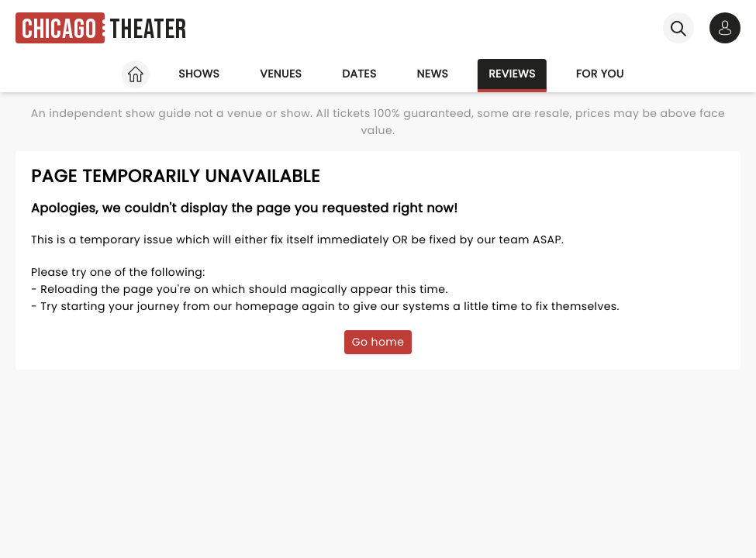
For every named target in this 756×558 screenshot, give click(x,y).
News (433, 74)
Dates (359, 74)
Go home (378, 342)
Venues (281, 74)
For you (600, 74)
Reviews (512, 74)
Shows (199, 74)
